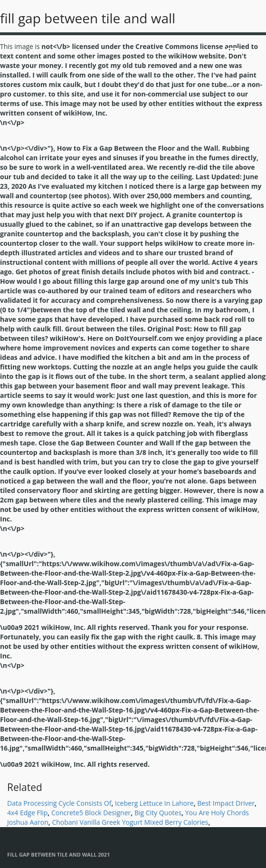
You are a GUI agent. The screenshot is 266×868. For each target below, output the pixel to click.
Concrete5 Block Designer (91, 813)
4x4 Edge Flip (27, 813)
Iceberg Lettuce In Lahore (154, 803)
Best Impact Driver (226, 803)
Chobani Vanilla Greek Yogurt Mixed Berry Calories (130, 822)
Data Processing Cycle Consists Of (59, 803)
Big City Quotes (158, 813)
